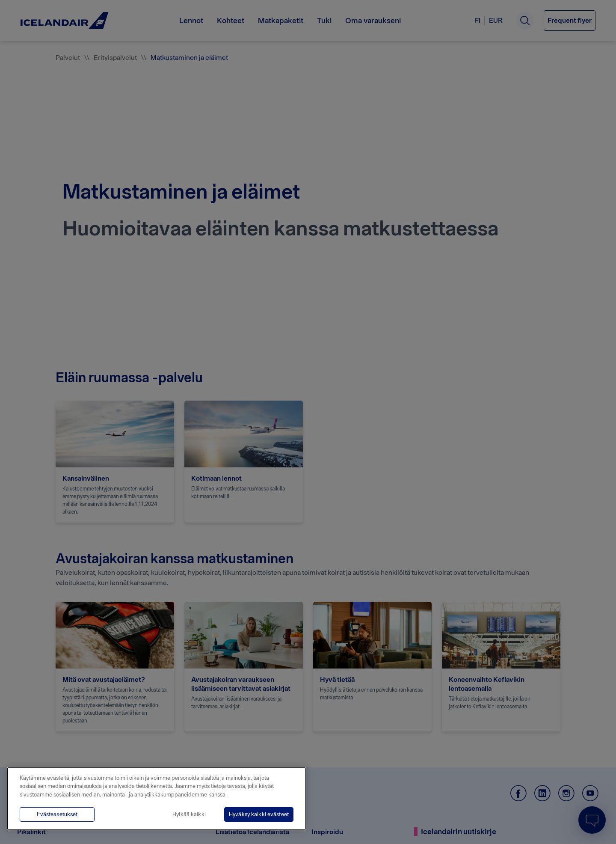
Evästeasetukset (57, 814)
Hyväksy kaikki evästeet (259, 814)
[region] (157, 799)
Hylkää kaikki (189, 814)
